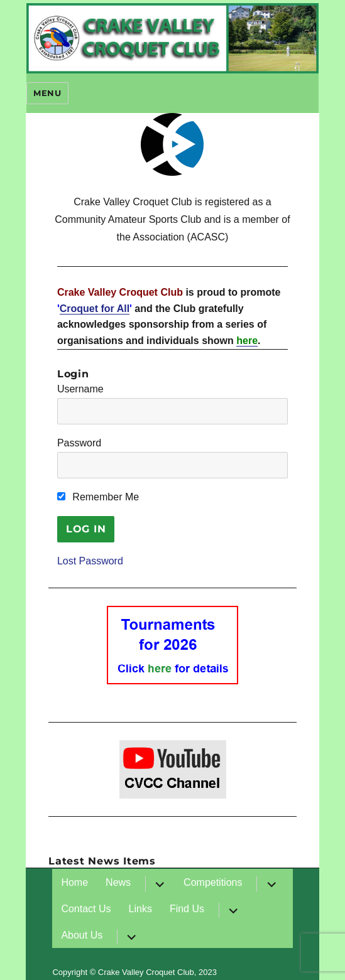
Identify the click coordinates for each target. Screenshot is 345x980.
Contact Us (86, 909)
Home (74, 882)
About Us (82, 935)
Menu (47, 93)
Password (79, 443)
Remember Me (98, 497)
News (118, 882)
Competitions (213, 882)
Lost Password (90, 561)
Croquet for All (95, 309)
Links (140, 909)
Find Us (187, 909)
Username (80, 389)
